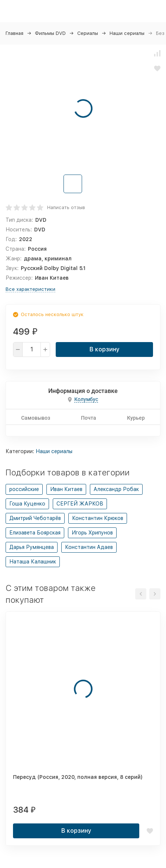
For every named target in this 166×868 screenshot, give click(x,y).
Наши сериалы (127, 33)
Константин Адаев (89, 547)
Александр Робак (116, 489)
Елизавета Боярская (35, 533)
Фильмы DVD (50, 33)
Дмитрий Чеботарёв (35, 518)
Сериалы (88, 33)
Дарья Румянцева (32, 547)
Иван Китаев (66, 489)
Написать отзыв (66, 207)
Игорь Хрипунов (92, 533)
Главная (14, 33)
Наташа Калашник (33, 562)
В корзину (105, 349)
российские (24, 489)
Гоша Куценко (27, 504)
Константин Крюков (98, 518)
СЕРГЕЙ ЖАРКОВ (80, 504)
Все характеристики (30, 289)
